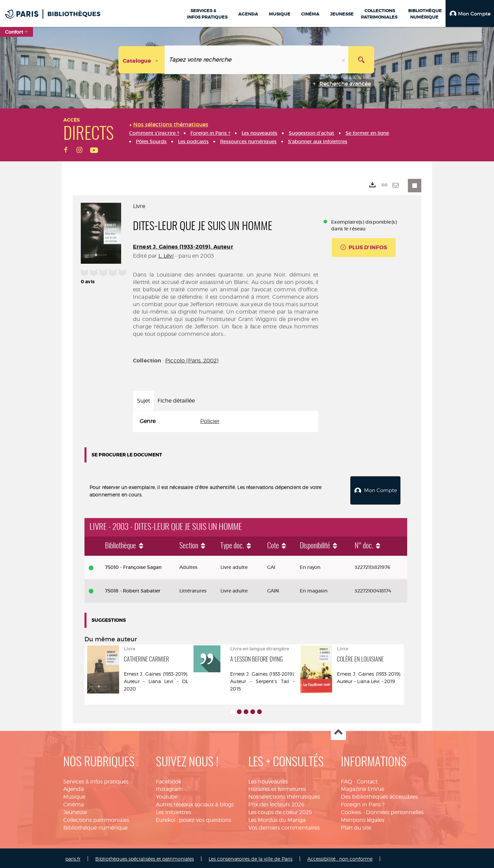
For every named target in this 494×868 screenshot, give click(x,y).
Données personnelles (395, 811)
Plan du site (356, 826)
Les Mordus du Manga (277, 818)
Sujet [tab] (144, 401)
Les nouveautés (268, 780)
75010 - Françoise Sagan (133, 566)
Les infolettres (173, 811)
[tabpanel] (226, 422)
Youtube (167, 795)
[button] (470, 13)
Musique (74, 795)
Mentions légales (363, 818)
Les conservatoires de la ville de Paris (251, 857)
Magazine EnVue (363, 787)
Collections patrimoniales (96, 818)
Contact (367, 780)
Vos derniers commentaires (284, 826)
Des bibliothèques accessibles (379, 795)
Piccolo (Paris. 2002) (192, 361)
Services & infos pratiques (96, 780)
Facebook (169, 780)
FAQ (346, 780)
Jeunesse (75, 811)
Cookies (351, 811)
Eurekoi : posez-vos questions (193, 818)
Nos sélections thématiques (284, 795)
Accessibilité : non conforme (340, 857)
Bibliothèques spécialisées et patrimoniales (145, 857)
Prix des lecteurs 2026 (276, 803)
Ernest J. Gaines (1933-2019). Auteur (183, 247)
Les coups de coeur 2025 (280, 811)
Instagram (169, 787)
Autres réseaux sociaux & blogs (195, 803)
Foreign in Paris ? (363, 803)
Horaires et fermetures (277, 787)
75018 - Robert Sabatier (133, 589)
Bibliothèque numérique (95, 826)
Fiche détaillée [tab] (176, 401)
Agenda (74, 787)
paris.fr (73, 857)
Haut (338, 731)
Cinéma (74, 803)
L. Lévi (166, 256)
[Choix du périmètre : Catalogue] (142, 60)
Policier (210, 421)
